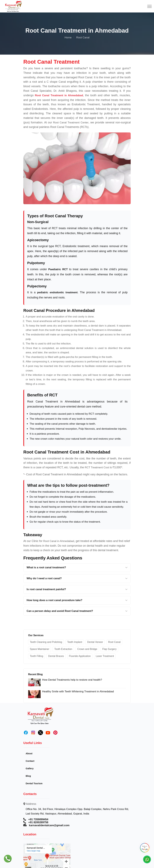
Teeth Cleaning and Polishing (46, 642)
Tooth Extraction (63, 649)
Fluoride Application (80, 656)
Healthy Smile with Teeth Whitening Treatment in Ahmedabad (78, 691)
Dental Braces (56, 656)
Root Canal (114, 642)
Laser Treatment (105, 656)
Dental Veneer (95, 642)
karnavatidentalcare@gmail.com (49, 825)
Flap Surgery (110, 649)
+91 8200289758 (38, 822)
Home (68, 38)
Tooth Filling (36, 656)
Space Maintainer (40, 649)
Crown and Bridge (87, 649)
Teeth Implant (75, 642)
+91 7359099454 (38, 819)
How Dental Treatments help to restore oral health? (72, 680)
